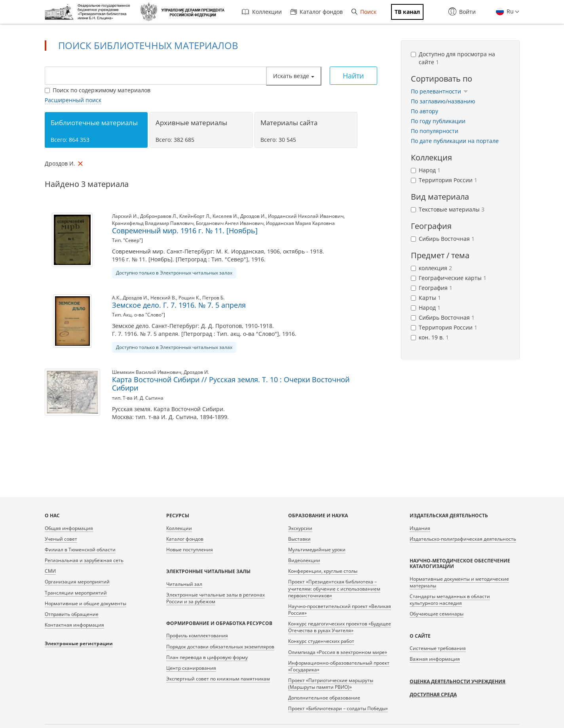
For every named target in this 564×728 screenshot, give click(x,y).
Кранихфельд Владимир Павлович (153, 223)
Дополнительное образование (324, 698)
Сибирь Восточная (443, 239)
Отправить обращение (72, 614)
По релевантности (440, 91)
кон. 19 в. (430, 337)
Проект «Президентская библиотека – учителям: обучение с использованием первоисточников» (334, 588)
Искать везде (294, 76)
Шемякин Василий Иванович (147, 372)
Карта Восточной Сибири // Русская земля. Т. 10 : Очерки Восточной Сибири (231, 384)
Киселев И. (225, 216)
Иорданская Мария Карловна (300, 223)
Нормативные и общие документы (85, 603)
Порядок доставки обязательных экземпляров (220, 647)
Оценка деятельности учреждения (458, 681)
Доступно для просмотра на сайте (453, 58)
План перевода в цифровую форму (207, 657)
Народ (426, 170)
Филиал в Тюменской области (80, 550)
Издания (420, 528)
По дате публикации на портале (455, 141)
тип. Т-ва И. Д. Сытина (138, 398)
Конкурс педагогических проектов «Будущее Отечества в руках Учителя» (340, 627)
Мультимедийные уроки (317, 550)
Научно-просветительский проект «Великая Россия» (340, 610)
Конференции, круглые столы (323, 571)
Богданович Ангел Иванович (230, 223)
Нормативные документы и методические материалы (459, 582)
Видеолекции (304, 560)
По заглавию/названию (443, 101)
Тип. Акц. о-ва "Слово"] (139, 315)
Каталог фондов (317, 12)
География (432, 288)
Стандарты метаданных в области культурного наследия (450, 600)
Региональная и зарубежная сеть (84, 560)
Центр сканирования (191, 668)
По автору (424, 111)
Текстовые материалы (448, 209)
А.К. (116, 298)
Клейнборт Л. (195, 216)
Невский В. (163, 298)
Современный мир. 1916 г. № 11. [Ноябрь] (185, 231)
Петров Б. (213, 298)
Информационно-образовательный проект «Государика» (339, 666)
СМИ (50, 571)
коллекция (431, 268)
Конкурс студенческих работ (321, 641)
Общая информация (69, 528)
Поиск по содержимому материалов (98, 90)
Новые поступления (190, 550)
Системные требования (438, 648)
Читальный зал (184, 584)
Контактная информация (74, 625)
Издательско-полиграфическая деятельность (463, 539)
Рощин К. (189, 298)
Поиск (364, 12)
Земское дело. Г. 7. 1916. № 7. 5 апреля (179, 305)
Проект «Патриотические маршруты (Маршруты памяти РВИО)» (331, 684)
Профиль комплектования (197, 636)
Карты (426, 298)
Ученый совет (61, 539)
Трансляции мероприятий (76, 593)
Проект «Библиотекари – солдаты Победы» (338, 708)
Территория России (444, 180)
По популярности (435, 131)
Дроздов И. (253, 216)
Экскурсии (300, 528)
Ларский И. (125, 216)
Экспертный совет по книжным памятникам (218, 679)
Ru (509, 11)
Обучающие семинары (437, 614)
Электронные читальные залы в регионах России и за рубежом (216, 598)
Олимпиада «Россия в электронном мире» (338, 652)
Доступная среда (433, 695)
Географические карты (449, 278)
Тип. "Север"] (127, 240)
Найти (353, 76)
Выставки (299, 539)
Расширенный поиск (73, 100)
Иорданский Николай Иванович (306, 216)
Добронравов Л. (159, 216)
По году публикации (438, 121)
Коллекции (262, 12)
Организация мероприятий (77, 582)
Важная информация (435, 659)
